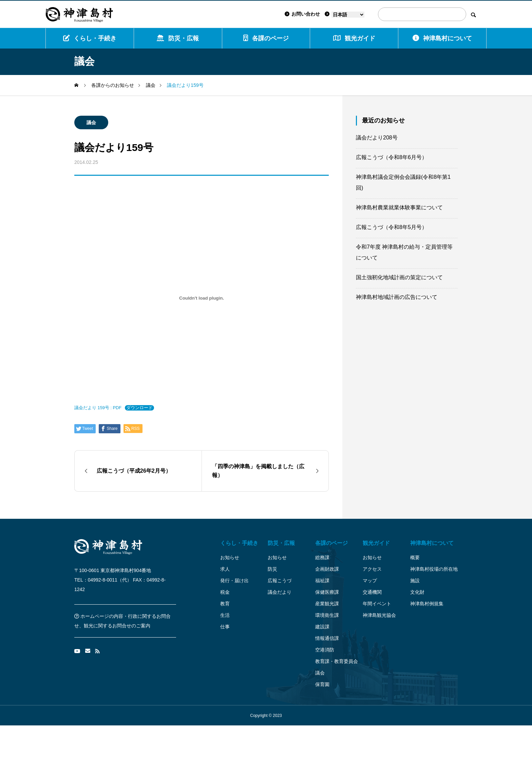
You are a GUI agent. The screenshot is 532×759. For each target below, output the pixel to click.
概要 (415, 557)
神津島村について (442, 38)
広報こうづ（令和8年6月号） (392, 157)
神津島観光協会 (379, 615)
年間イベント (377, 604)
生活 (225, 615)
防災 (272, 569)
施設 (415, 581)
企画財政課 (327, 569)
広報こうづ (280, 581)
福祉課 (322, 581)
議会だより (280, 592)
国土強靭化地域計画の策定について (399, 277)
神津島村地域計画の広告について (397, 297)
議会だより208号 (377, 138)
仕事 (225, 627)
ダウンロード (139, 408)
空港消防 (325, 650)
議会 (91, 122)
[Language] (348, 15)
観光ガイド (376, 543)
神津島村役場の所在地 (434, 569)
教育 (225, 604)
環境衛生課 (327, 615)
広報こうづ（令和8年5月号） (392, 227)
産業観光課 (327, 604)
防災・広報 (178, 38)
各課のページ (266, 38)
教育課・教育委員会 (337, 661)
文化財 (417, 592)
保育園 (322, 684)
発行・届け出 (234, 581)
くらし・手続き (90, 38)
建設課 (322, 627)
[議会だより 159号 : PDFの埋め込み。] (202, 298)
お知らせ (230, 557)
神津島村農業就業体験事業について (399, 207)
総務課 (322, 557)
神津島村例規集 (427, 604)
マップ (370, 581)
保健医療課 (327, 592)
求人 (225, 569)
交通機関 (372, 592)
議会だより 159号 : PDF (98, 408)
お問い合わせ (302, 14)
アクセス (372, 569)
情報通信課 (327, 638)
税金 (225, 592)
